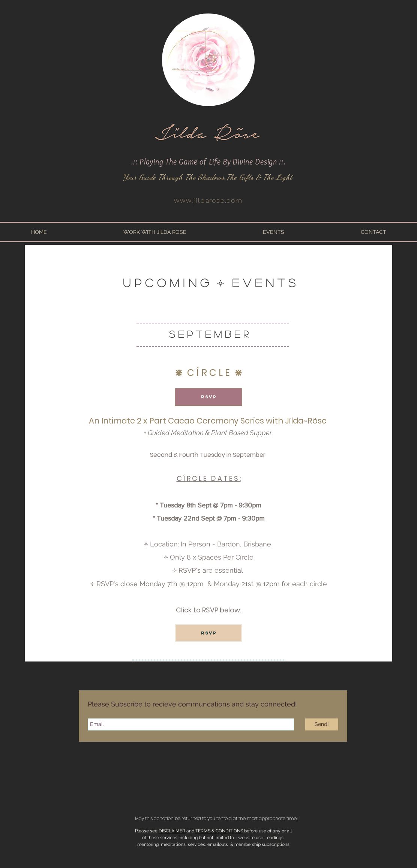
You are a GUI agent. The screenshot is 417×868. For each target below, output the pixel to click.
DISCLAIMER (172, 831)
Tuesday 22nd (178, 518)
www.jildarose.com (208, 200)
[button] (155, 232)
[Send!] (322, 724)
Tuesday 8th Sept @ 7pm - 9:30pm (211, 505)
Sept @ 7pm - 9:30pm (232, 518)
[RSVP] (208, 397)
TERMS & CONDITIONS (219, 831)
